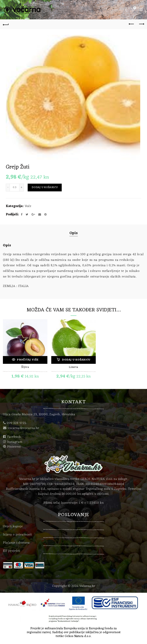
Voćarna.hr (87, 586)
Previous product (132, 24)
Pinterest (14, 447)
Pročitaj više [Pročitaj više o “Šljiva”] (28, 360)
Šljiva (25, 367)
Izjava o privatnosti (17, 535)
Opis (74, 233)
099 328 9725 (17, 423)
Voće (28, 206)
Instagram (15, 442)
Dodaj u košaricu (45, 187)
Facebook (14, 437)
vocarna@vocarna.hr (23, 428)
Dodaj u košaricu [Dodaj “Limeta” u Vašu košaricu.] (76, 360)
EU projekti (12, 551)
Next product (141, 24)
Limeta (74, 367)
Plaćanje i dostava (16, 543)
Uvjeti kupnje (13, 527)
